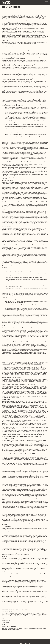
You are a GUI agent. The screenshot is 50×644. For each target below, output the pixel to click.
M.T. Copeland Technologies (6, 2)
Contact (28, 643)
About (22, 643)
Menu (47, 2)
